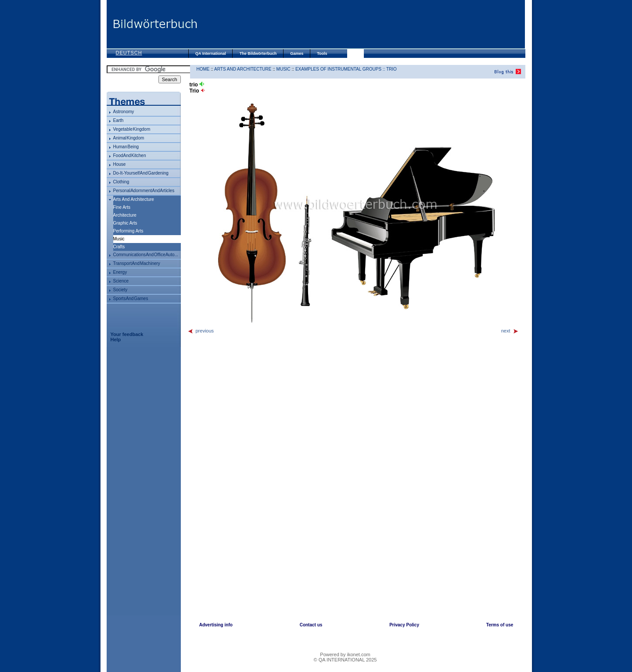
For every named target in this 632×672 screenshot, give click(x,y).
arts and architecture (134, 199)
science (121, 281)
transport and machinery (137, 263)
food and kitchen (130, 155)
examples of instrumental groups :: (341, 69)
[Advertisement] (361, 24)
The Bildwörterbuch (258, 54)
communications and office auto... (146, 255)
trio (391, 69)
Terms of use (500, 625)
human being (126, 147)
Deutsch (129, 53)
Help (116, 340)
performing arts (128, 231)
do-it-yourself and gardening (141, 173)
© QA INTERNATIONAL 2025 (345, 660)
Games (297, 54)
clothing (121, 182)
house (120, 164)
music (284, 69)
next (510, 331)
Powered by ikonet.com (345, 654)
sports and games (131, 298)
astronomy (124, 112)
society (120, 290)
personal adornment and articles (144, 191)
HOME (203, 69)
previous (201, 331)
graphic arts (125, 223)
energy (120, 272)
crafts (119, 247)
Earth (118, 120)
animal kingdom (129, 138)
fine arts (122, 207)
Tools (322, 54)
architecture (125, 215)
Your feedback (127, 334)
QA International (211, 54)
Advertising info (216, 625)
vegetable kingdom (132, 129)
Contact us (311, 625)
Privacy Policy (404, 625)
